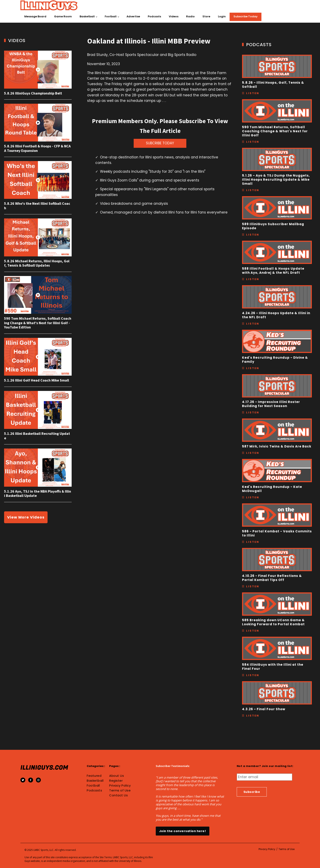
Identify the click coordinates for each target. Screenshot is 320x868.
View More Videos (26, 517)
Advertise (133, 16)
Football (111, 16)
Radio (190, 16)
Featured (94, 776)
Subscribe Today (246, 16)
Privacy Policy (120, 786)
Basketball (87, 16)
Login (222, 16)
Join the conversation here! (183, 831)
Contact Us (118, 795)
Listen (253, 93)
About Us (117, 776)
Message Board (35, 16)
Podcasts (154, 16)
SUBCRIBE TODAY (160, 143)
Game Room (63, 16)
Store (206, 16)
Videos (174, 16)
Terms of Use (120, 790)
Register (116, 781)
